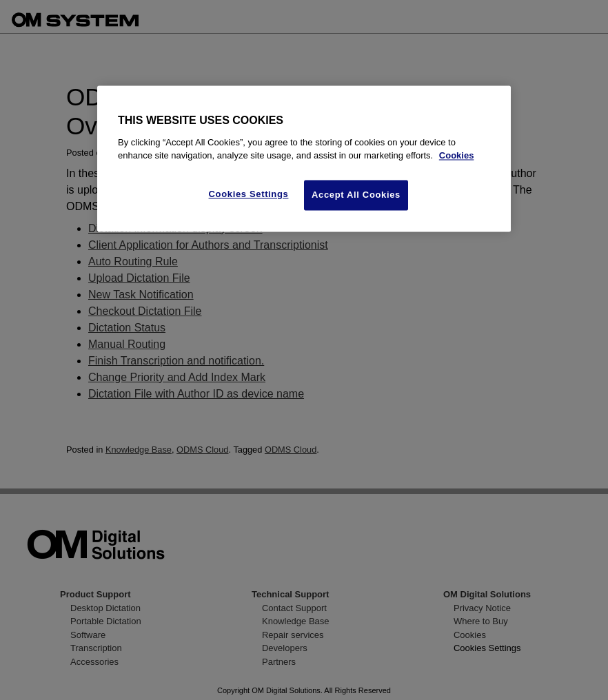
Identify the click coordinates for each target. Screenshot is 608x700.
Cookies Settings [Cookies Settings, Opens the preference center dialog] (249, 194)
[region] (304, 159)
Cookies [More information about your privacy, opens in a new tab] (457, 156)
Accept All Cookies (356, 195)
